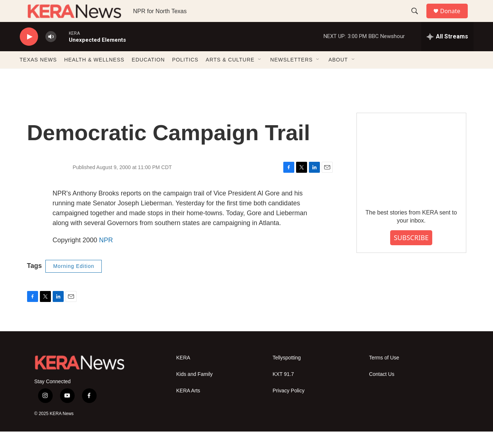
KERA (183, 374)
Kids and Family (195, 391)
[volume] (51, 53)
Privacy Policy (289, 407)
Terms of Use (384, 374)
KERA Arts (188, 407)
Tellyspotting (287, 374)
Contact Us (382, 391)
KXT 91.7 (283, 391)
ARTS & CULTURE (230, 76)
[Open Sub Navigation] (260, 76)
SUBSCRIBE (411, 254)
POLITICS (185, 76)
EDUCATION (148, 76)
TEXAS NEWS (38, 76)
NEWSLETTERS (291, 76)
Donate (455, 19)
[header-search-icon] (418, 19)
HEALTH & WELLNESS (94, 76)
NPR (106, 257)
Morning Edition (74, 283)
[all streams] (447, 53)
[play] (29, 53)
